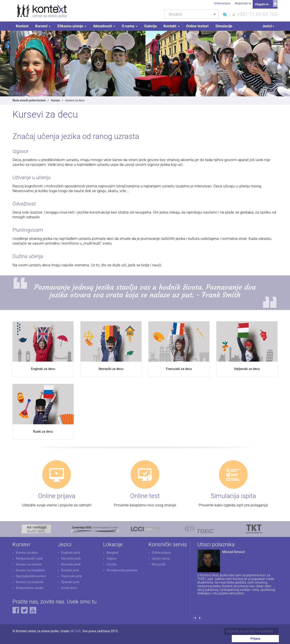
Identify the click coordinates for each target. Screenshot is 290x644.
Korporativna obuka (30, 593)
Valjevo (112, 564)
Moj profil (158, 570)
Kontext (22, 26)
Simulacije (224, 26)
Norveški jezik (71, 570)
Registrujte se (242, 3)
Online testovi (197, 26)
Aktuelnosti (104, 26)
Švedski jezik (70, 576)
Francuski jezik (72, 582)
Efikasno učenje (72, 26)
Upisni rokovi (161, 564)
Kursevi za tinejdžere (30, 576)
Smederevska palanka (122, 576)
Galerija (151, 26)
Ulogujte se (262, 3)
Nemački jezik (71, 564)
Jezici (268, 26)
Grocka (111, 570)
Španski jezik (70, 587)
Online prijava (221, 3)
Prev (195, 623)
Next (200, 623)
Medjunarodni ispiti (29, 564)
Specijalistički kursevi (31, 582)
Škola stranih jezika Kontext (29, 100)
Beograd (112, 558)
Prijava (265, 637)
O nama (130, 26)
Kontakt (172, 26)
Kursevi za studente (30, 587)
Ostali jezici (69, 593)
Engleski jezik (71, 558)
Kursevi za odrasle (29, 570)
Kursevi (43, 26)
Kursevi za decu (27, 558)
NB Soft (75, 637)
